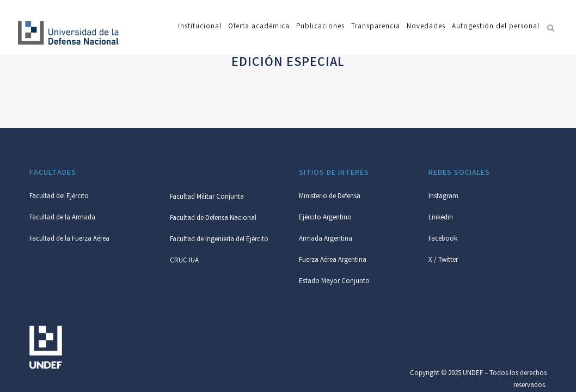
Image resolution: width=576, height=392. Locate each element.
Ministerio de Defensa (330, 197)
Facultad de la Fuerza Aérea (69, 239)
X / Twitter (443, 261)
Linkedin (441, 218)
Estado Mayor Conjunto (334, 282)
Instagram (443, 197)
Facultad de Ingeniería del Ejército (219, 240)
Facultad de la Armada (62, 218)
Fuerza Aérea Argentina (333, 261)
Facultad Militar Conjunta (207, 197)
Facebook (443, 239)
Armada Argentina (326, 239)
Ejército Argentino (325, 218)
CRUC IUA (184, 261)
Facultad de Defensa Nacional (213, 219)
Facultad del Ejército (59, 197)
